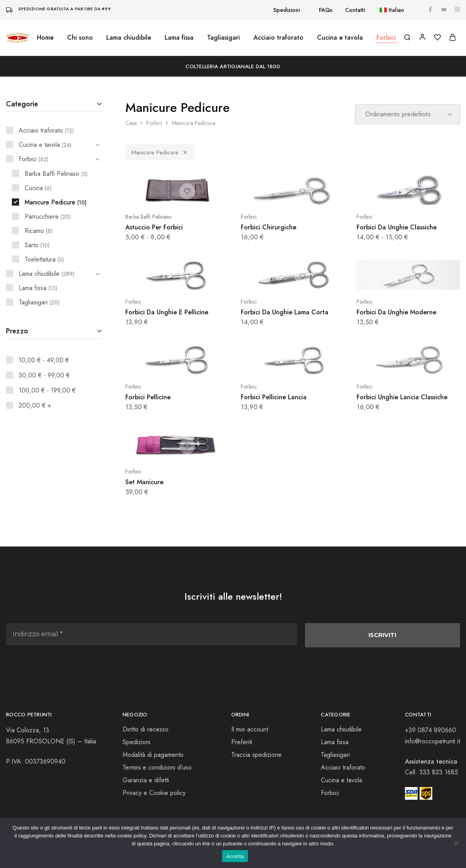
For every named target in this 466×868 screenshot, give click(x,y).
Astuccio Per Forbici (154, 227)
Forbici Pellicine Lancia (274, 397)
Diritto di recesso (146, 730)
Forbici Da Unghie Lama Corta (285, 312)
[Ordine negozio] (408, 114)
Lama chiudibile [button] (129, 38)
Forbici (154, 123)
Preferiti (242, 743)
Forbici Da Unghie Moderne (396, 312)
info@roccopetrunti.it (432, 742)
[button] (388, 10)
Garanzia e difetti (146, 781)
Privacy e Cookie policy (154, 794)
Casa (131, 123)
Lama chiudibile (341, 730)
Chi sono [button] (80, 38)
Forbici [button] (386, 38)
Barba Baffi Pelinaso (148, 217)
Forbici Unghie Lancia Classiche (402, 397)
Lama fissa (179, 38)
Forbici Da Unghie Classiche (397, 227)
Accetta (235, 856)
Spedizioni (287, 10)
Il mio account (250, 730)
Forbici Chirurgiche (268, 227)
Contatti (355, 10)
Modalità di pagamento (153, 755)
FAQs (326, 10)
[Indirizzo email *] (151, 635)
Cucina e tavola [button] (340, 38)
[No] (456, 843)
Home (45, 38)
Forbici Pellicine (148, 397)
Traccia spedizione (256, 755)
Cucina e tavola (341, 781)
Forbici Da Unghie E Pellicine (167, 312)
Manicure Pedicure (160, 152)
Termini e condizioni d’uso (157, 768)
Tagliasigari (223, 38)
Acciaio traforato (278, 38)
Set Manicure (144, 482)
